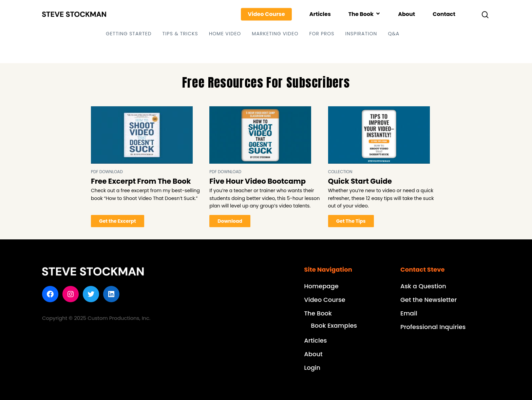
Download (230, 221)
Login (312, 368)
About (406, 14)
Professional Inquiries (433, 327)
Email (409, 313)
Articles (320, 14)
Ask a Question (423, 286)
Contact (444, 14)
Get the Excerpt (118, 221)
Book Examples (334, 325)
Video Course (266, 14)
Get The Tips (351, 221)
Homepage (321, 286)
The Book (364, 14)
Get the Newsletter (429, 300)
